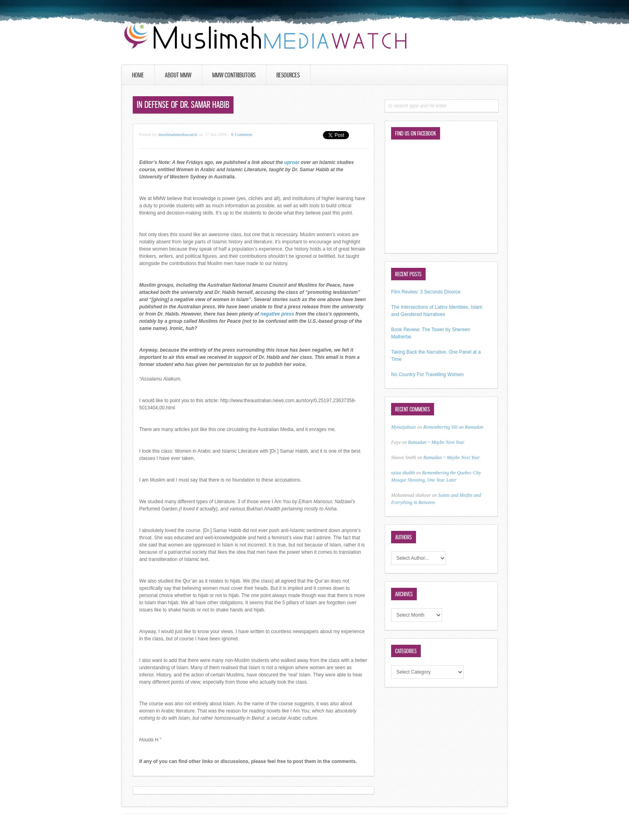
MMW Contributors (234, 75)
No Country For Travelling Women (427, 374)
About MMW (178, 75)
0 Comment (242, 134)
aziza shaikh (403, 473)
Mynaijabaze (404, 427)
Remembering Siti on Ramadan (453, 427)
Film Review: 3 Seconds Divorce (426, 292)
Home (138, 75)
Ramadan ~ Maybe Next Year (436, 442)
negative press (277, 314)
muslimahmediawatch (178, 134)
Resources (288, 75)
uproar (292, 162)
